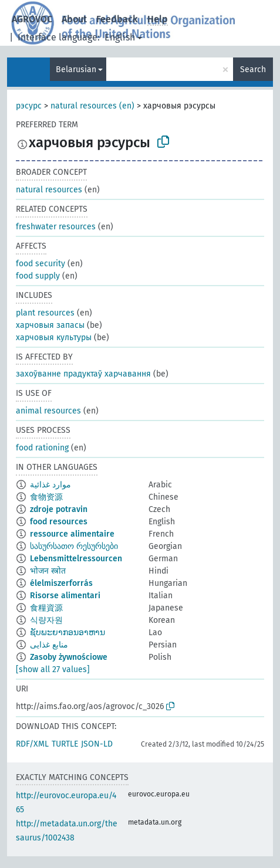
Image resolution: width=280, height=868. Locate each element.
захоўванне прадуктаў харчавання (83, 374)
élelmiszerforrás (61, 583)
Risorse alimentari (65, 596)
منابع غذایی (49, 645)
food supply (38, 276)
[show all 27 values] (53, 669)
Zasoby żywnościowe (69, 657)
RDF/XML (32, 744)
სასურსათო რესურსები (74, 546)
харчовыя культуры (54, 338)
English (120, 37)
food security (41, 264)
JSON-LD (97, 744)
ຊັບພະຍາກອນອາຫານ (68, 633)
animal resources (48, 411)
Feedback (117, 19)
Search (253, 69)
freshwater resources (56, 227)
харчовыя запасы (50, 325)
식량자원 (46, 620)
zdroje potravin (59, 509)
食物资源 (46, 497)
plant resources (45, 313)
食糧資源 (46, 608)
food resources (59, 522)
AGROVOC (32, 19)
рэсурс (29, 106)
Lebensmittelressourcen (76, 559)
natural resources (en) (92, 106)
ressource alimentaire (72, 534)
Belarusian (76, 69)
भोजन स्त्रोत (48, 571)
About (74, 19)
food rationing (42, 448)
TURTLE (65, 744)
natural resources (49, 190)
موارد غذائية (50, 485)
